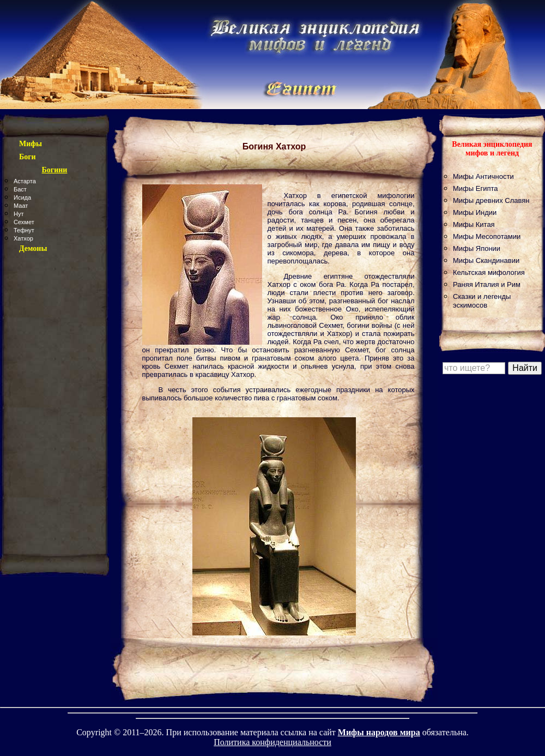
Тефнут (24, 230)
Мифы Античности (483, 176)
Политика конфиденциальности (272, 742)
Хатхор (23, 238)
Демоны (33, 248)
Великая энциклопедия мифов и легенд (492, 149)
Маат (21, 206)
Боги (28, 157)
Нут (19, 214)
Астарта (25, 181)
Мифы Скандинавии (486, 260)
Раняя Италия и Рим (487, 284)
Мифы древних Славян (491, 200)
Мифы (31, 144)
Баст (20, 189)
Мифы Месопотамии (487, 236)
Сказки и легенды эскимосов (482, 301)
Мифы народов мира (379, 732)
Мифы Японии (477, 248)
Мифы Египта (476, 188)
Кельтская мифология (489, 272)
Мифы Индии (475, 212)
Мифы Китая (474, 224)
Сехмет (24, 222)
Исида (22, 197)
